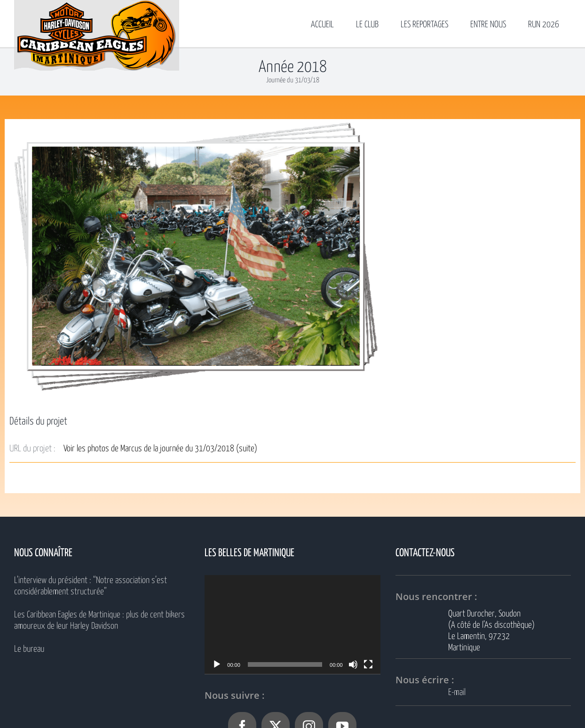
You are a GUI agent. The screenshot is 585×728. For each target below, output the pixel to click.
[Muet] (353, 664)
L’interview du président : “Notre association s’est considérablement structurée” (91, 586)
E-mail (457, 692)
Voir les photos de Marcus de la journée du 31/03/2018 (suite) (160, 449)
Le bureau (29, 649)
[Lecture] (217, 664)
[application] (292, 624)
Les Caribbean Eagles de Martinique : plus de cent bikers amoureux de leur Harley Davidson (99, 620)
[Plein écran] (368, 664)
